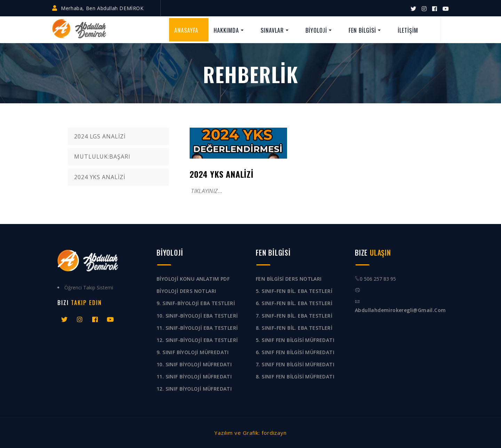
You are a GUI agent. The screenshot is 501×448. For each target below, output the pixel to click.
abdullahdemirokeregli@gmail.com (400, 310)
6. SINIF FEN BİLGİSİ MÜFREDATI (295, 352)
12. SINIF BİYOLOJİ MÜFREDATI (194, 389)
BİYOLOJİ (316, 30)
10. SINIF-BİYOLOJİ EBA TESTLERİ (197, 316)
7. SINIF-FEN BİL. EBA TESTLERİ (294, 316)
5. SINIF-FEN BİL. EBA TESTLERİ (294, 291)
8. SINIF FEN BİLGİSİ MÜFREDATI (295, 377)
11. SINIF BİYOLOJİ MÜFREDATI (194, 377)
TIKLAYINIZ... (206, 191)
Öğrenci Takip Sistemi (89, 287)
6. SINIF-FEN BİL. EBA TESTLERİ (294, 303)
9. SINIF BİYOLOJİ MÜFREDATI (193, 352)
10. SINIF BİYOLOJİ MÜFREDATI (194, 364)
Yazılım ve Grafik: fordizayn (250, 433)
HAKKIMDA (226, 30)
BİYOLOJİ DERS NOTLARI (186, 291)
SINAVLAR (272, 30)
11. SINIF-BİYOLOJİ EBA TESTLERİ (197, 328)
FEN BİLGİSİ (362, 30)
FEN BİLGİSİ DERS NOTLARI (289, 279)
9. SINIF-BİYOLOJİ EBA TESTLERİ (196, 303)
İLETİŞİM (408, 30)
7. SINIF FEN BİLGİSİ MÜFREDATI (295, 364)
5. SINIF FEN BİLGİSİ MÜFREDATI (295, 340)
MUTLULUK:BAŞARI (102, 157)
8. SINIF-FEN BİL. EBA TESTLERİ (294, 328)
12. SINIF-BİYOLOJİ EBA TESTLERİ (197, 340)
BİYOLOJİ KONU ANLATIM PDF (193, 279)
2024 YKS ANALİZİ (100, 177)
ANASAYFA (186, 30)
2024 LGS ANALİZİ (100, 136)
